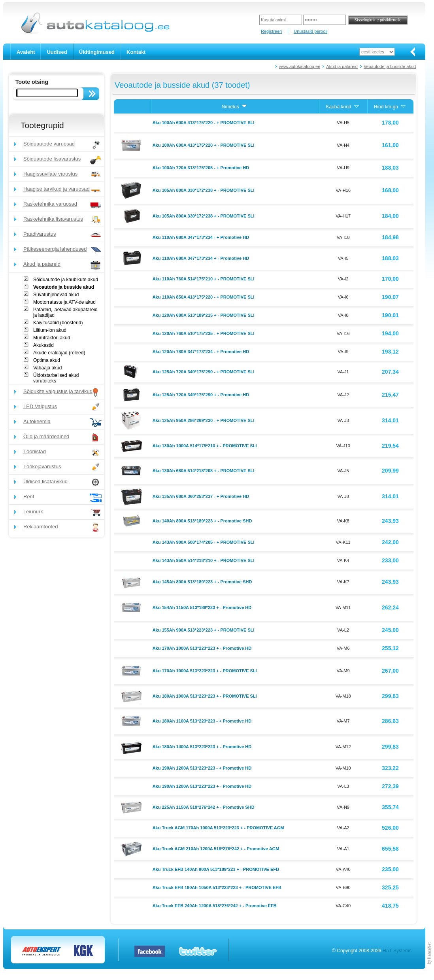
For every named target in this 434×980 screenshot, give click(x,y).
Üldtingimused (97, 52)
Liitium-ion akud (50, 330)
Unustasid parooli (310, 31)
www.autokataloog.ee (300, 66)
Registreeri (271, 31)
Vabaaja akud (48, 368)
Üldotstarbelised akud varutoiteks (56, 378)
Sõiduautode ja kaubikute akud (66, 280)
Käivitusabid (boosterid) (58, 323)
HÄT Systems (397, 951)
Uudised (57, 52)
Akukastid (43, 345)
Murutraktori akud (52, 338)
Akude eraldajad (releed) (59, 353)
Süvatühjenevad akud (56, 295)
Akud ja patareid (342, 66)
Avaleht (26, 52)
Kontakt (136, 52)
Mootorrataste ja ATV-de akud (64, 302)
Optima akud (47, 360)
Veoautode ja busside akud (390, 66)
